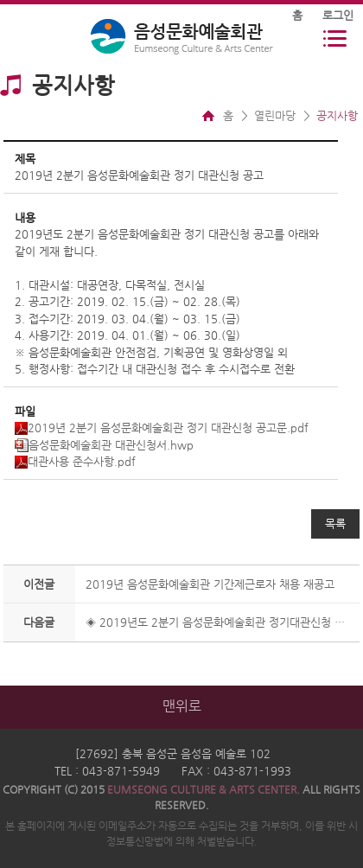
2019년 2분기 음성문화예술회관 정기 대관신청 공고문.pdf (162, 428)
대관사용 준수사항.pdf (75, 461)
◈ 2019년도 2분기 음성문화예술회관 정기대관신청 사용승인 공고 (219, 622)
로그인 (338, 15)
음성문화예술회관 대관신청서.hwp (104, 445)
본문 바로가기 (0, 0)
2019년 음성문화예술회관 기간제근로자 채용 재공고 (210, 584)
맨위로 (182, 706)
